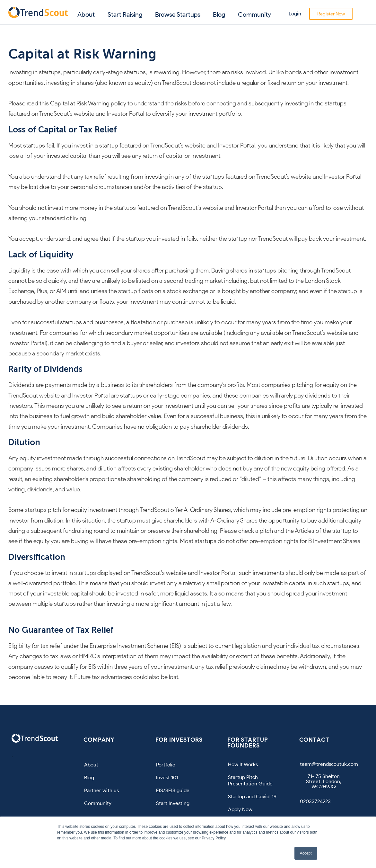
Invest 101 (167, 778)
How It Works (243, 764)
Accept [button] (306, 853)
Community (254, 14)
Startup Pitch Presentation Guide (250, 780)
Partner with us (101, 790)
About (86, 14)
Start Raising (125, 14)
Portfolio (166, 765)
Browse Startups (178, 14)
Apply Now (240, 809)
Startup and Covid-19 (252, 796)
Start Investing (173, 803)
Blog (219, 14)
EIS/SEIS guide (173, 790)
